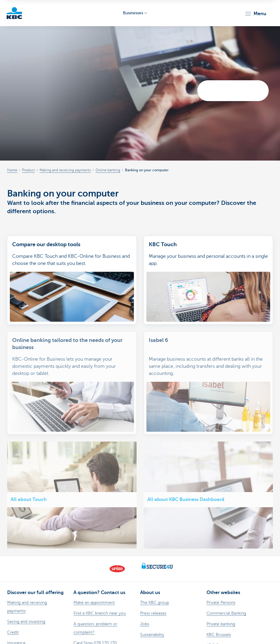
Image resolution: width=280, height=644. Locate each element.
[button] (255, 14)
